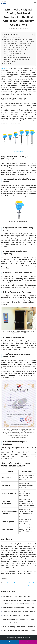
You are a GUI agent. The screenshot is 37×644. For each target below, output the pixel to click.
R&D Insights (14, 28)
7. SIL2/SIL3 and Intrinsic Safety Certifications (16, 54)
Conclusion (7, 64)
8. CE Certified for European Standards (18, 57)
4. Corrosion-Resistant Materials (17, 47)
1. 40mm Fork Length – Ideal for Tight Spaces (20, 41)
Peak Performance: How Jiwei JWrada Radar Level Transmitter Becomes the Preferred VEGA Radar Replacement (19, 600)
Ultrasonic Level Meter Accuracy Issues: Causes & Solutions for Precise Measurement (19, 623)
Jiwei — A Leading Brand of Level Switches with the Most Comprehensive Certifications (19, 627)
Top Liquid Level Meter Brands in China (16, 596)
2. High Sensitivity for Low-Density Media (19, 43)
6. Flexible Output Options (15, 51)
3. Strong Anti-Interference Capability (18, 45)
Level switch (6, 68)
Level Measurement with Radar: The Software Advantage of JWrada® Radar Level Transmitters (19, 619)
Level (6, 578)
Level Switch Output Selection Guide (16, 615)
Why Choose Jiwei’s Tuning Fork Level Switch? (19, 39)
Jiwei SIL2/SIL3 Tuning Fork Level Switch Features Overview (16, 60)
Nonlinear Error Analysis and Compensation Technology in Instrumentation (19, 604)
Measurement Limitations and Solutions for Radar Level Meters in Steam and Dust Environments (19, 608)
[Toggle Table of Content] (32, 35)
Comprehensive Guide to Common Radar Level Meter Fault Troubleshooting (19, 631)
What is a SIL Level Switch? (12, 37)
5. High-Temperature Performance (17, 49)
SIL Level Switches (19, 152)
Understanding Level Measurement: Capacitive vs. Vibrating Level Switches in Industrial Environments (19, 611)
